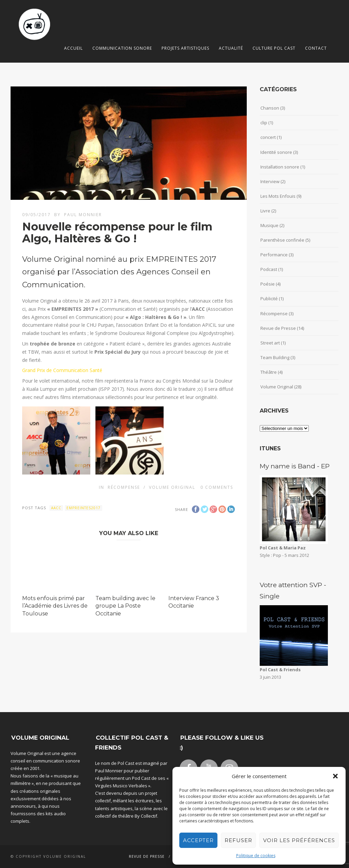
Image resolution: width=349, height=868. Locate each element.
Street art (270, 343)
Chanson (270, 108)
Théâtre (269, 372)
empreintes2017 (84, 508)
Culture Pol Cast (274, 48)
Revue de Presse (278, 328)
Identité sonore (276, 152)
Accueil (73, 48)
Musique (269, 225)
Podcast (269, 269)
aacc (56, 508)
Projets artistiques (185, 48)
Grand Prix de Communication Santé (62, 370)
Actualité (231, 48)
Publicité (269, 299)
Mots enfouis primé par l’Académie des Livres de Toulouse (55, 606)
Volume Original (172, 487)
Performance (274, 255)
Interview (270, 181)
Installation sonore (280, 167)
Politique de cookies (256, 856)
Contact (316, 48)
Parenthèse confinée (282, 240)
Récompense (124, 487)
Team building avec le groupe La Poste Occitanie (125, 606)
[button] (335, 776)
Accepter (198, 840)
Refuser (238, 840)
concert (268, 137)
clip (264, 123)
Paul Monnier (83, 215)
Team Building (275, 357)
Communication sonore (122, 48)
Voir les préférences (299, 840)
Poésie (268, 284)
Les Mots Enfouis (278, 196)
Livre (265, 211)
